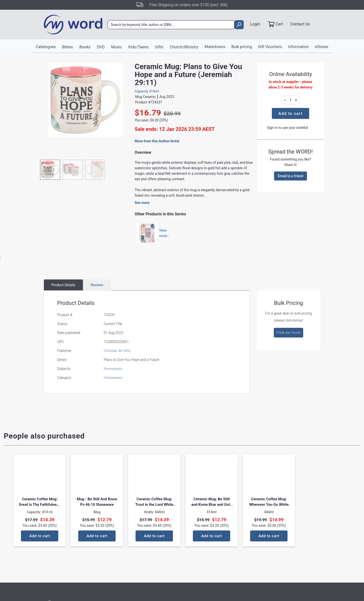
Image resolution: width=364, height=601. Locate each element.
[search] (239, 25)
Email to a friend (291, 176)
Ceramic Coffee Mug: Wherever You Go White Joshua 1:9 (269, 502)
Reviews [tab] (97, 285)
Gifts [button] (159, 47)
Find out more (289, 333)
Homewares (113, 369)
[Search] (171, 25)
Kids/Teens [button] (138, 47)
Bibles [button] (67, 47)
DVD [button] (101, 47)
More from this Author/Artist (157, 141)
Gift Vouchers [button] (270, 47)
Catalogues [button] (46, 47)
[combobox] (171, 25)
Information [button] (298, 47)
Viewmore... (162, 233)
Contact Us (300, 24)
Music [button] (116, 47)
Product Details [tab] (63, 285)
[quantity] (291, 100)
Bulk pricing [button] (242, 47)
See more (142, 203)
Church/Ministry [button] (184, 47)
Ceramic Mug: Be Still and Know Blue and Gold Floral (212, 502)
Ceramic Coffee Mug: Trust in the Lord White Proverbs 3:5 (154, 502)
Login (255, 24)
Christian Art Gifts (117, 351)
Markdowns (215, 47)
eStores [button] (321, 47)
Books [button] (85, 47)
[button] (284, 100)
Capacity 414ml (147, 91)
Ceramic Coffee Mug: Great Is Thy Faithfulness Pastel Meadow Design (40, 502)
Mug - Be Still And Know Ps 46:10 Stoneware (97, 502)
